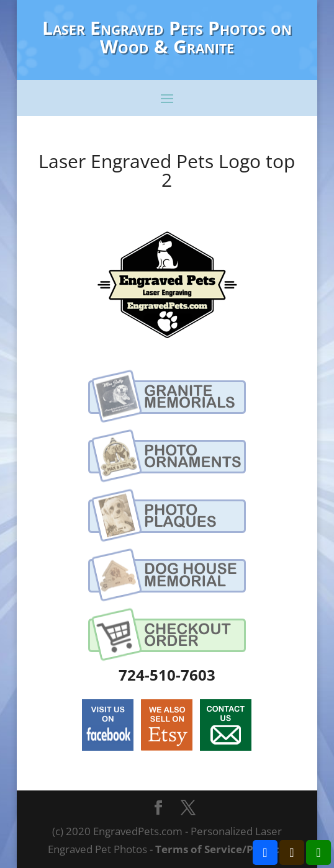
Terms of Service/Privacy (220, 849)
